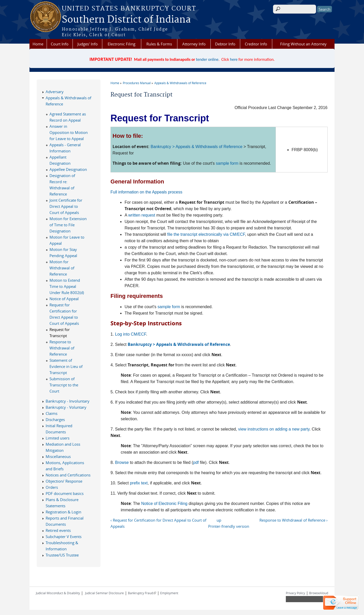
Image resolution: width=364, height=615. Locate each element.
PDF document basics (65, 493)
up (219, 520)
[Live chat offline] (341, 603)
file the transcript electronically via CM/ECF (206, 234)
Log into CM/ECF (131, 334)
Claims (52, 413)
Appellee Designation (68, 169)
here (234, 59)
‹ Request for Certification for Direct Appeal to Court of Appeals (158, 523)
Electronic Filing (122, 44)
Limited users (58, 438)
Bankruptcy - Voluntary (66, 407)
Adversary (55, 92)
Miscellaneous (58, 456)
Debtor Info (225, 44)
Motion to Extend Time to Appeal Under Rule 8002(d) (67, 286)
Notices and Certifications (68, 475)
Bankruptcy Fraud (142, 593)
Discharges (55, 419)
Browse (122, 462)
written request (142, 215)
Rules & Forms (159, 44)
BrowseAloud (319, 593)
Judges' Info (88, 44)
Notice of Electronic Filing (164, 504)
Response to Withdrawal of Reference (62, 348)
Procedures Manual (137, 83)
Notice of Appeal (64, 299)
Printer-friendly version (229, 526)
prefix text (139, 483)
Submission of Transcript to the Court (64, 385)
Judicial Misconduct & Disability (58, 593)
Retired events (58, 530)
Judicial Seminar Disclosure (104, 593)
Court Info (60, 44)
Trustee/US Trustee (62, 555)
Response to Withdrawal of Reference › (294, 520)
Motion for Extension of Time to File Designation (68, 225)
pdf (196, 462)
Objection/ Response (64, 481)
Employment (169, 593)
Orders (52, 487)
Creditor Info (256, 44)
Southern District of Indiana (126, 20)
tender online (207, 59)
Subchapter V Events (64, 536)
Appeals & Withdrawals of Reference (180, 83)
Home (38, 44)
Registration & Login (63, 512)
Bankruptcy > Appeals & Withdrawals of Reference (197, 147)
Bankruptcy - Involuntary (68, 401)
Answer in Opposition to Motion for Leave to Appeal (69, 132)
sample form (227, 163)
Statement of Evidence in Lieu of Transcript (66, 366)
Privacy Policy (295, 593)
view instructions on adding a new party (274, 429)
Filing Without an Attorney (303, 44)
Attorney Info (194, 44)
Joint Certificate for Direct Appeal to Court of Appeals (66, 206)
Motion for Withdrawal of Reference (62, 268)
